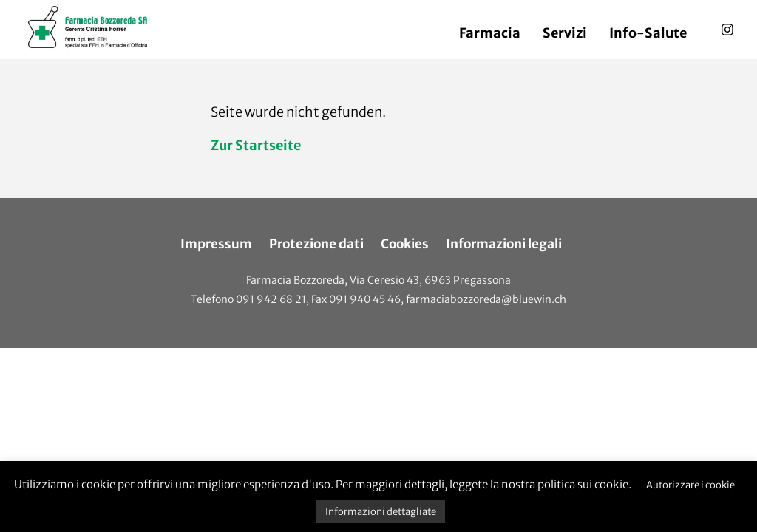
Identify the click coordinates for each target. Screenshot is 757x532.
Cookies (405, 244)
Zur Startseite (256, 145)
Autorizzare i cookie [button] (690, 485)
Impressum (216, 244)
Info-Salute (648, 33)
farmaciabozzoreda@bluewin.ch (486, 299)
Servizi (565, 33)
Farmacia (490, 33)
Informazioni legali (504, 244)
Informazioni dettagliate (381, 512)
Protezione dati (316, 244)
